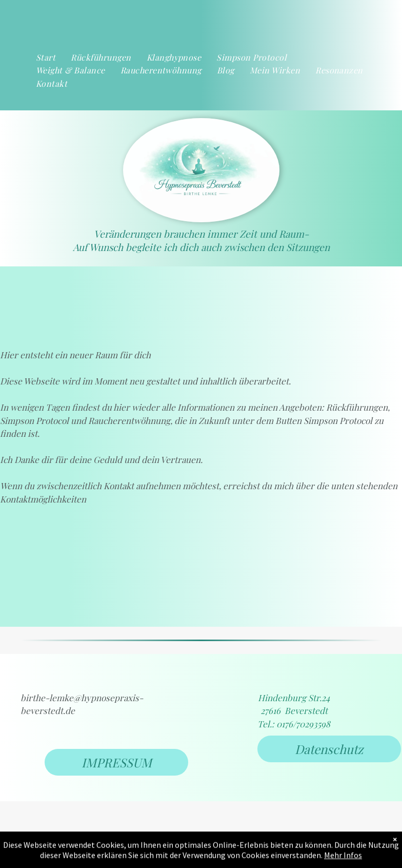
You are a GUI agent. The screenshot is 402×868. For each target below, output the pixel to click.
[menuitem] (46, 57)
